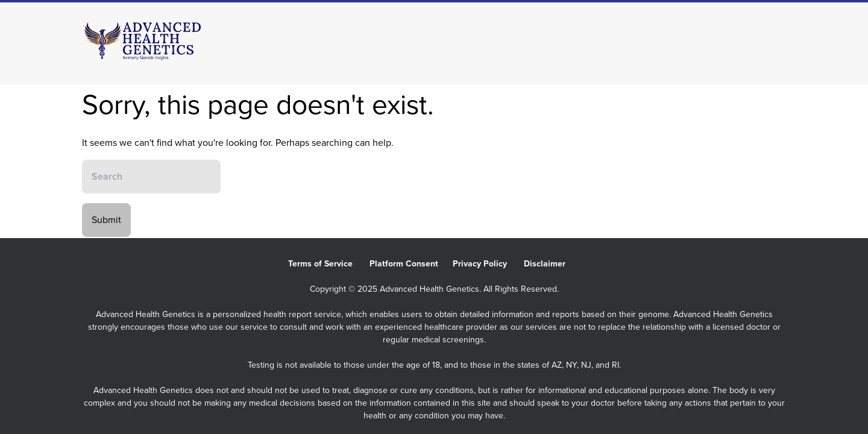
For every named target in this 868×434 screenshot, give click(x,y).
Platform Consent (411, 264)
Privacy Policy (488, 264)
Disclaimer (552, 264)
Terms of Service (329, 264)
